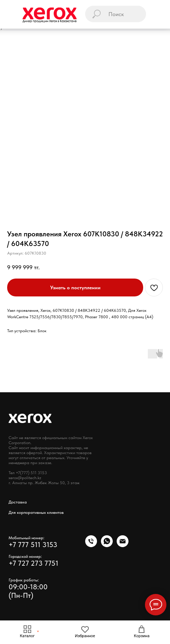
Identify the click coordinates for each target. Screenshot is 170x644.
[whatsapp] (107, 545)
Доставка (18, 502)
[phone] (91, 545)
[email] (123, 545)
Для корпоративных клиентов (36, 512)
